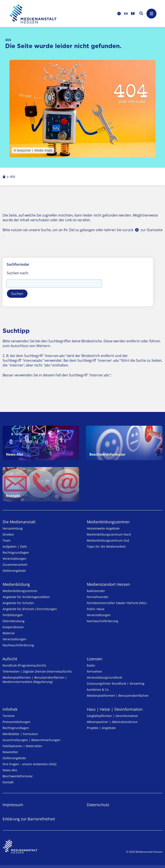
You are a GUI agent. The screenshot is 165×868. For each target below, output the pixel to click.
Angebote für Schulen (18, 603)
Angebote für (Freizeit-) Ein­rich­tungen (30, 609)
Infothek (10, 709)
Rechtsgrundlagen (16, 552)
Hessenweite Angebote (103, 528)
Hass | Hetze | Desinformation (115, 709)
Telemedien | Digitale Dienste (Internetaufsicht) (37, 671)
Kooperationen (13, 627)
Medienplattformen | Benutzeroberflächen (118, 696)
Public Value (96, 609)
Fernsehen (94, 671)
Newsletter (10, 752)
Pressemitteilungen (17, 722)
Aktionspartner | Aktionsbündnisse (112, 722)
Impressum (13, 805)
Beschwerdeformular (18, 776)
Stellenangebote (14, 571)
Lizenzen (95, 659)
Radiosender (96, 591)
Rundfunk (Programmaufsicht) (24, 665)
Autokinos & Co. (98, 690)
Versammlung (13, 528)
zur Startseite (151, 230)
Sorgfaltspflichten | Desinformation (112, 716)
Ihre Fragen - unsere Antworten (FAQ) (29, 764)
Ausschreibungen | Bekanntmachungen (31, 740)
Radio (91, 665)
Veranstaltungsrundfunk (104, 677)
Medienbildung (16, 584)
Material (9, 633)
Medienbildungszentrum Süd (108, 540)
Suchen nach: (18, 273)
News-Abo (10, 770)
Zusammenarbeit (15, 565)
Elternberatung (14, 621)
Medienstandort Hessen (108, 584)
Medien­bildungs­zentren (108, 522)
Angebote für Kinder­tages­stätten (26, 597)
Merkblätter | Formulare (20, 734)
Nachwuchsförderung (18, 645)
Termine (9, 716)
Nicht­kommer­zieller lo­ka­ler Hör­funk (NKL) (117, 603)
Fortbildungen (13, 615)
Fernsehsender (98, 597)
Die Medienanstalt (19, 522)
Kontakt (8, 782)
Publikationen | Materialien (22, 746)
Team (7, 540)
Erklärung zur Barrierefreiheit (29, 819)
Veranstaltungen (15, 559)
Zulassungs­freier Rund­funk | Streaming (116, 683)
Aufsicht (10, 659)
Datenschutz (98, 805)
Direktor (8, 534)
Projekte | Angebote (101, 728)
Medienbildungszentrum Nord (109, 534)
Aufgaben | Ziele (15, 546)
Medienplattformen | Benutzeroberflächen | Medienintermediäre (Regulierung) (35, 680)
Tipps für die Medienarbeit (106, 546)
